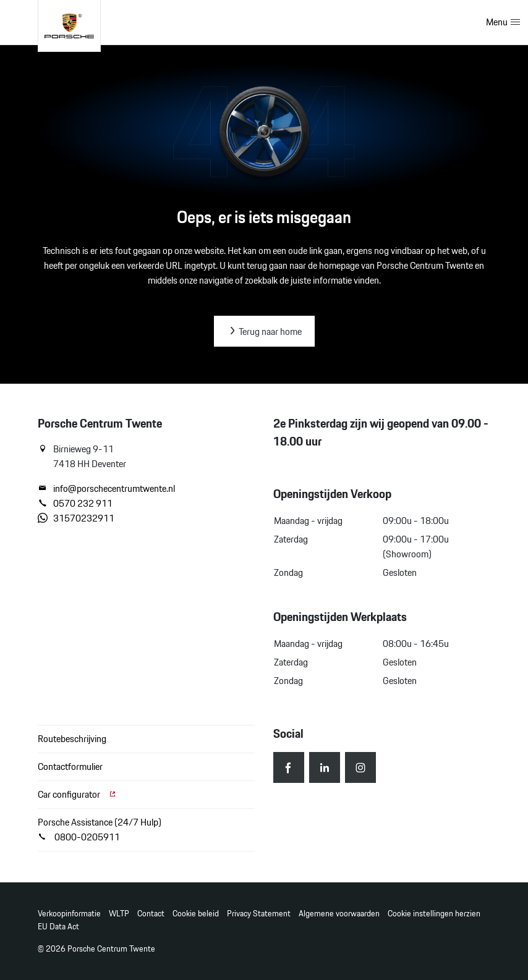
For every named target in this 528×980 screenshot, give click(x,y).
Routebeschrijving (72, 739)
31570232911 (76, 518)
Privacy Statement (259, 914)
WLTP (119, 914)
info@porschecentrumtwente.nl (106, 489)
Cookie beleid (196, 914)
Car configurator (77, 794)
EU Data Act (58, 927)
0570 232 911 (75, 504)
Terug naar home (264, 332)
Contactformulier (70, 767)
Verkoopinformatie (69, 914)
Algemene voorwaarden (339, 914)
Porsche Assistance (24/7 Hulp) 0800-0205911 (100, 830)
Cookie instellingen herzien (434, 914)
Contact (151, 914)
